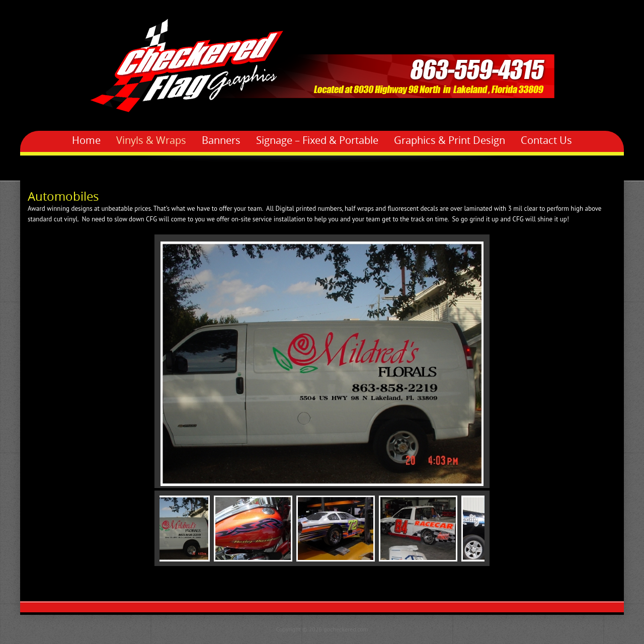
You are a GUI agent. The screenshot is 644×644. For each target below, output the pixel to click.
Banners (221, 140)
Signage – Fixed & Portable (317, 140)
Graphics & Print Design (450, 140)
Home (86, 140)
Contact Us (546, 140)
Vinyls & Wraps (151, 140)
